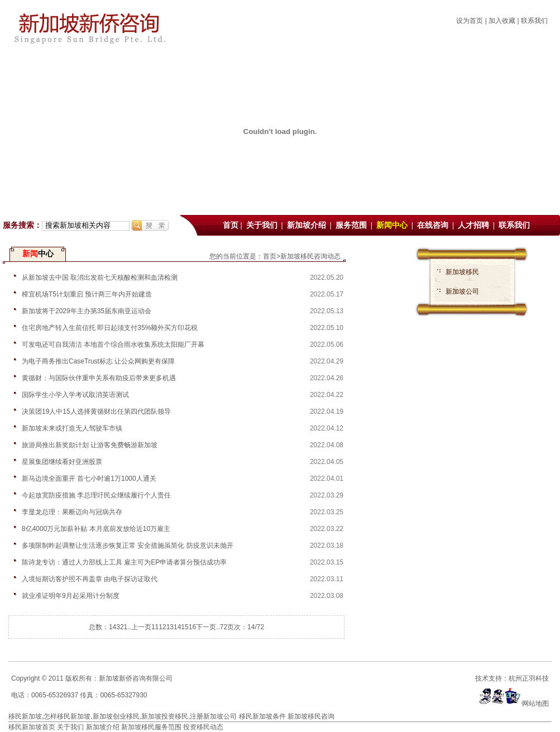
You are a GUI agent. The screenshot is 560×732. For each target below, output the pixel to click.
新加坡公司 (462, 291)
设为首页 (470, 21)
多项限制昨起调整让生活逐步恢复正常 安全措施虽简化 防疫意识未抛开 (128, 546)
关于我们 (263, 225)
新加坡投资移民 (165, 716)
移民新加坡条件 (262, 716)
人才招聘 (475, 225)
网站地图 (535, 704)
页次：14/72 (246, 627)
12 (162, 627)
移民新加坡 (25, 716)
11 (155, 627)
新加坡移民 (462, 272)
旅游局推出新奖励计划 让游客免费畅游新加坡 (90, 445)
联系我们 (534, 21)
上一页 (141, 627)
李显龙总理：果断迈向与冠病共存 (72, 512)
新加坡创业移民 (116, 716)
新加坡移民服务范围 (151, 727)
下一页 (206, 627)
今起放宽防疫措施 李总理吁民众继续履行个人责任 (96, 495)
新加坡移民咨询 (311, 716)
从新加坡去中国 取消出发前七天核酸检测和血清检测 (100, 278)
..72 (222, 627)
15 (185, 627)
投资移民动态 (203, 727)
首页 (231, 225)
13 (170, 627)
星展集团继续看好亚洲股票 (62, 462)
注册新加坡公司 (213, 716)
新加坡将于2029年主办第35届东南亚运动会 (87, 311)
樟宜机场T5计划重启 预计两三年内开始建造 (87, 294)
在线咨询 (434, 225)
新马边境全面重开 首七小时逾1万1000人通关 (89, 479)
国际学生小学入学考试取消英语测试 (75, 395)
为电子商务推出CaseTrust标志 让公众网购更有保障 (98, 361)
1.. (128, 627)
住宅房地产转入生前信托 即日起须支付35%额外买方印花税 (110, 328)
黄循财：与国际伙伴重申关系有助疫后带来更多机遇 (99, 378)
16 (192, 627)
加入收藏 (502, 21)
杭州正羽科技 (529, 678)
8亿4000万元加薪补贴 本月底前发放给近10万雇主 (96, 529)
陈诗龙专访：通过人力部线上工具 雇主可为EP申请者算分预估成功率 (124, 562)
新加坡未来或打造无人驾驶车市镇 (72, 428)
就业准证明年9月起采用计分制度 (71, 596)
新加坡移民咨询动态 (310, 256)
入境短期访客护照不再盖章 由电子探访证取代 (90, 579)
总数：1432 (106, 627)
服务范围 (352, 225)
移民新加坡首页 (32, 727)
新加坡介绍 (308, 225)
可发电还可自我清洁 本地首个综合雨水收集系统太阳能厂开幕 (113, 345)
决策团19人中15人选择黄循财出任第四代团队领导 (96, 412)
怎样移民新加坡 (67, 716)
